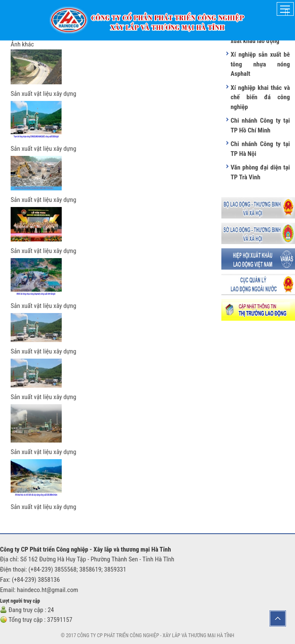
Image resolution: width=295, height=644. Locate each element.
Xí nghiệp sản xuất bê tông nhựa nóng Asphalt (260, 64)
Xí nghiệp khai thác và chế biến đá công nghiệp (260, 97)
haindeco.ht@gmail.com (48, 590)
